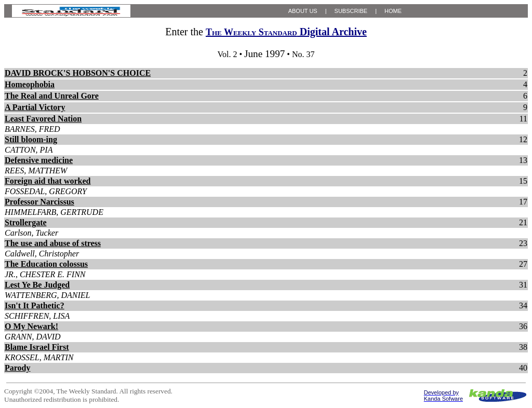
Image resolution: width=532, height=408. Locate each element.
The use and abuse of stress (53, 243)
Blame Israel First (37, 347)
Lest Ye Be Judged (37, 285)
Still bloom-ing (31, 139)
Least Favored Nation (43, 119)
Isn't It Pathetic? (35, 305)
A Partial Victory (35, 107)
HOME (393, 11)
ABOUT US (303, 11)
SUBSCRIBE (351, 11)
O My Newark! (31, 326)
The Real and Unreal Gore (52, 96)
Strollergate (26, 222)
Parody (17, 368)
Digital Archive (286, 32)
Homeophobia (30, 84)
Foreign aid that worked (48, 181)
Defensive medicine (39, 160)
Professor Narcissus (39, 202)
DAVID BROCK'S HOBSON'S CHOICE (78, 73)
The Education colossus (46, 264)
